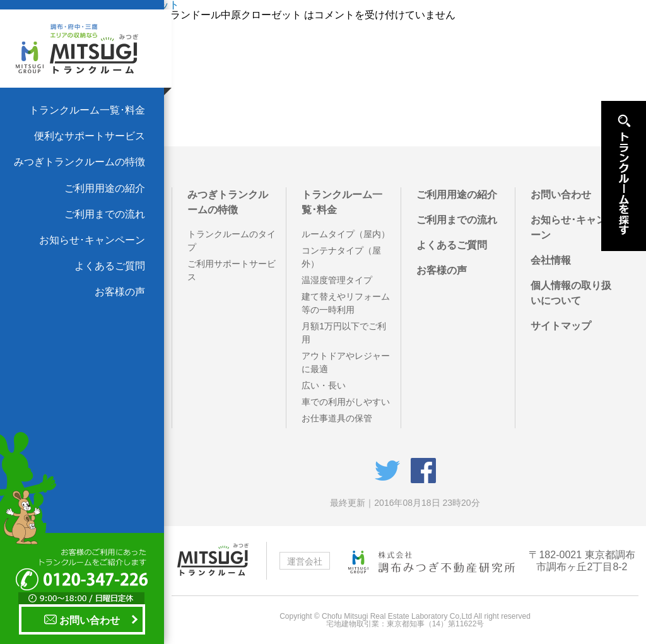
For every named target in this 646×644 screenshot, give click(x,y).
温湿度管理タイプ (337, 280)
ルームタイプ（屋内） (346, 234)
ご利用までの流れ (105, 214)
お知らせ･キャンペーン (92, 240)
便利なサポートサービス (90, 136)
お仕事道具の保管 (337, 418)
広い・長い (324, 385)
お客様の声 (120, 292)
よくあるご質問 (110, 266)
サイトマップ (561, 326)
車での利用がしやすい (346, 402)
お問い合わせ (82, 619)
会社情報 (551, 260)
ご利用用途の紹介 (105, 188)
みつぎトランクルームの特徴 (79, 162)
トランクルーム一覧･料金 (87, 110)
